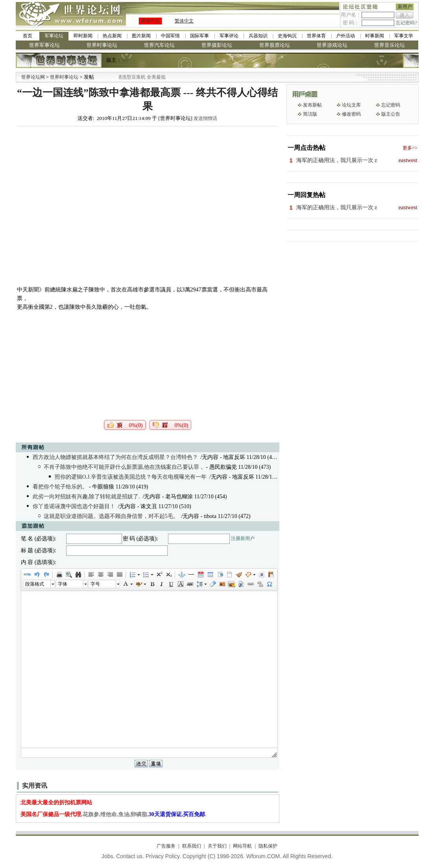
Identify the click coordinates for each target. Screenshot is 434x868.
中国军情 (170, 36)
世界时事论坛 (102, 45)
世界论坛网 (33, 77)
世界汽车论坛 (159, 45)
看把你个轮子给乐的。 (60, 487)
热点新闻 (112, 36)
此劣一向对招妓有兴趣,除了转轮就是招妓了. (86, 497)
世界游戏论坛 (332, 45)
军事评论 (229, 36)
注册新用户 (243, 538)
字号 (95, 584)
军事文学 (404, 36)
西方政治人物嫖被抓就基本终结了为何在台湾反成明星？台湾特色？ (115, 457)
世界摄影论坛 (217, 45)
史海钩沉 (287, 36)
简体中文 (150, 21)
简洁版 (310, 114)
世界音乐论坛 (390, 45)
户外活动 (345, 36)
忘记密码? (406, 23)
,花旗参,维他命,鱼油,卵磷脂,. (114, 814)
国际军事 (199, 36)
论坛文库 (351, 105)
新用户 (405, 7)
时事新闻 (375, 36)
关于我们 (217, 846)
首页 (28, 36)
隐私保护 (268, 846)
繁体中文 (184, 21)
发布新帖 (312, 105)
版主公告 (391, 114)
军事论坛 (54, 36)
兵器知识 (258, 36)
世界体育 (316, 36)
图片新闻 (141, 36)
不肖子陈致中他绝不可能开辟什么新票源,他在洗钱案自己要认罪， (124, 467)
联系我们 (192, 846)
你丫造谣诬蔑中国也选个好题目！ (74, 506)
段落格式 (35, 584)
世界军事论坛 (44, 45)
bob (125, 60)
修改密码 (351, 114)
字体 (63, 584)
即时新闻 (83, 36)
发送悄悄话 (205, 118)
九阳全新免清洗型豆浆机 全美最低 (140, 77)
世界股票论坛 (275, 45)
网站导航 (242, 846)
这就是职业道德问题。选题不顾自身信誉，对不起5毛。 (111, 516)
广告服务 (166, 846)
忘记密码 (391, 105)
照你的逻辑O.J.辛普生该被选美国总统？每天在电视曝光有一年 (131, 477)
